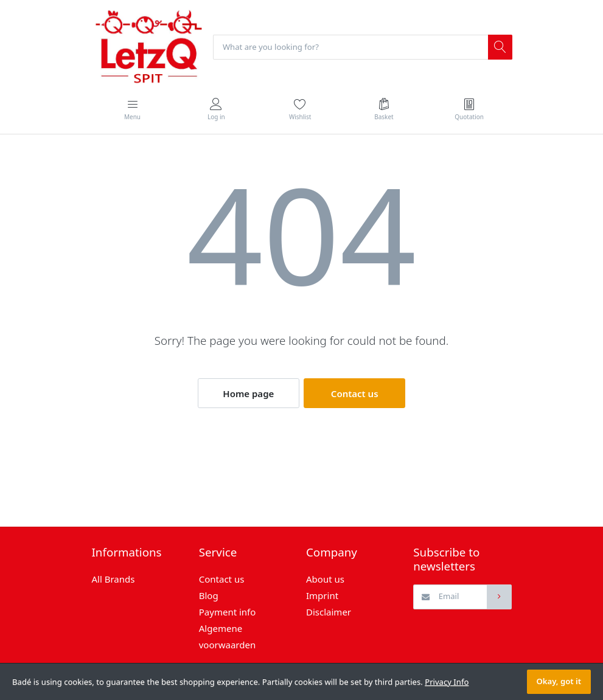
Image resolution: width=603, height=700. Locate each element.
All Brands (113, 579)
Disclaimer (329, 612)
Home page (248, 393)
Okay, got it (559, 681)
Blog (209, 595)
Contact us (355, 393)
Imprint (322, 595)
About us (325, 579)
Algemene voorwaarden (227, 636)
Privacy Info (447, 682)
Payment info (228, 612)
